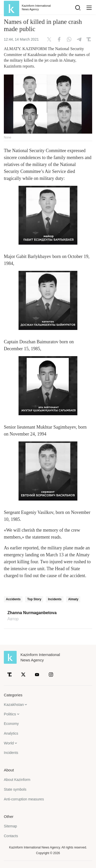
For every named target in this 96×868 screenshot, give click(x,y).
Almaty (73, 599)
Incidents (55, 599)
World (9, 743)
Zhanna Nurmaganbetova (32, 613)
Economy (11, 724)
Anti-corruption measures (24, 799)
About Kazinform (17, 780)
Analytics (11, 733)
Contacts (11, 836)
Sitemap (10, 826)
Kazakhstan (14, 704)
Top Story (34, 599)
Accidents (13, 599)
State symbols (15, 789)
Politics (10, 714)
